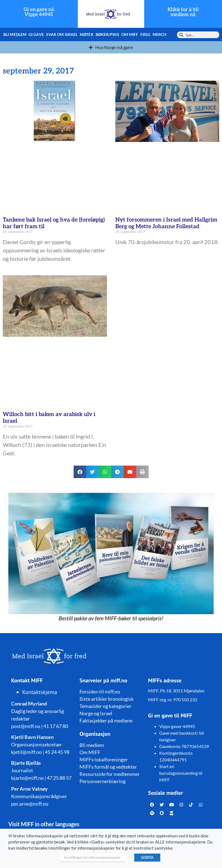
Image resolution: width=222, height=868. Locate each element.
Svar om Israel (62, 34)
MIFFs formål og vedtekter (108, 767)
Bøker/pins (107, 34)
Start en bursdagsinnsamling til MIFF (181, 773)
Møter (87, 34)
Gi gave (36, 34)
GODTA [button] (147, 857)
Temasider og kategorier (105, 706)
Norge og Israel (96, 713)
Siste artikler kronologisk (107, 699)
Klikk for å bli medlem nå (183, 12)
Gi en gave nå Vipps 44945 (39, 12)
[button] (80, 472)
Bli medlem (15, 34)
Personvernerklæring (103, 781)
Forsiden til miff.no (100, 692)
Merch (160, 34)
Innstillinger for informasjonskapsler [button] (92, 857)
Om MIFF (130, 34)
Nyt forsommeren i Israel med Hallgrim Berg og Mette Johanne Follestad (166, 223)
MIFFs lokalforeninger (104, 759)
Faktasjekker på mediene (106, 721)
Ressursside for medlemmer (110, 774)
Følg (145, 34)
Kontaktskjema (40, 692)
